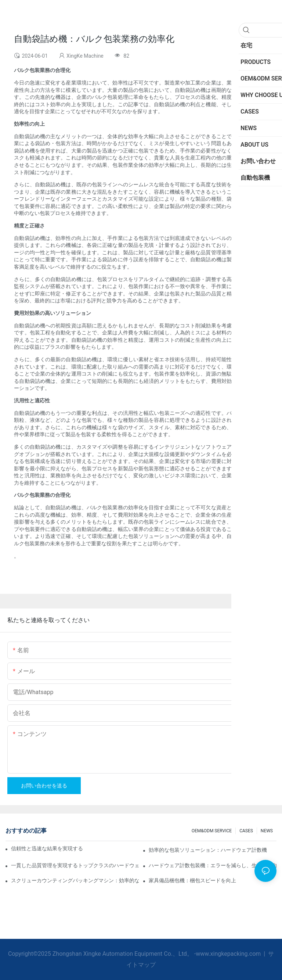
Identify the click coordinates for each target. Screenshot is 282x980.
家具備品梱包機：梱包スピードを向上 (192, 880)
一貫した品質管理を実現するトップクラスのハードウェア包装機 (75, 865)
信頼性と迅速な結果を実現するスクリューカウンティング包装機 (47, 848)
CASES (246, 831)
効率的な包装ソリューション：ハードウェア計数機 (208, 850)
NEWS (267, 831)
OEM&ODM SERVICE (212, 831)
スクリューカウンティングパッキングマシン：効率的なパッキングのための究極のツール (75, 880)
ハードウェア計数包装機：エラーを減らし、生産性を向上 (213, 865)
